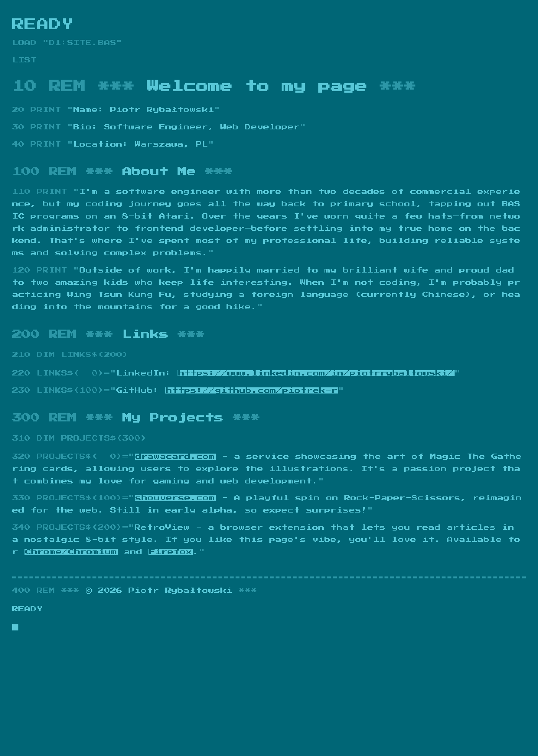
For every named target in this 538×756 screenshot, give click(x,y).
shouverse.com (175, 498)
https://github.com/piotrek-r (252, 390)
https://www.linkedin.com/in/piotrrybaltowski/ (316, 373)
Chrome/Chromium (71, 552)
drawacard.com (175, 457)
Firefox (171, 552)
